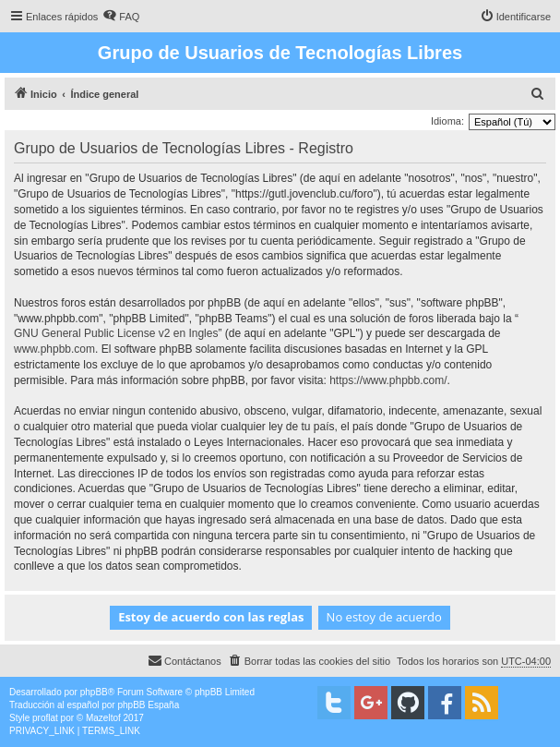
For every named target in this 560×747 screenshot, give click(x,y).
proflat (45, 718)
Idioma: (447, 121)
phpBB (94, 692)
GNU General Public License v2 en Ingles (116, 333)
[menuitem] (121, 17)
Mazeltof (103, 718)
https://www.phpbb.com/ (388, 380)
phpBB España (148, 705)
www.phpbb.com (54, 349)
